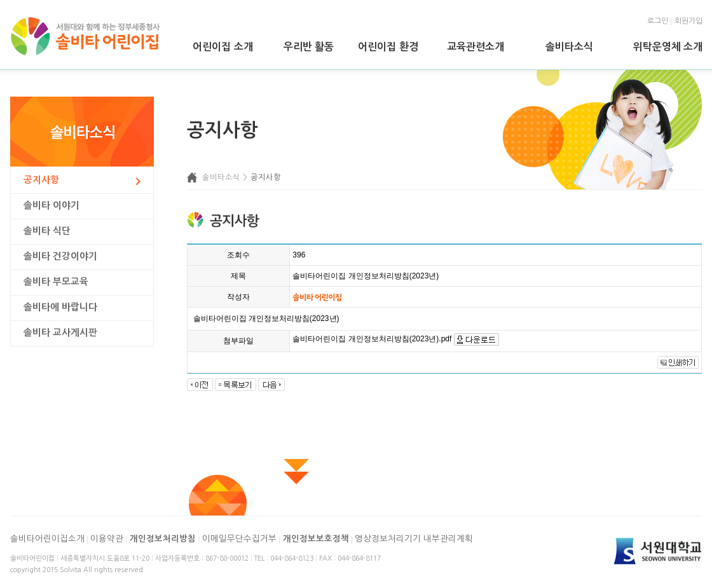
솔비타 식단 (47, 231)
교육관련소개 (476, 47)
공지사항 (41, 180)
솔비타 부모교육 (56, 282)
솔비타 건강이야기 (60, 256)
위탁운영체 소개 (668, 47)
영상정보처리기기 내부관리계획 (414, 539)
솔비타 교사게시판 (60, 332)
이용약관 (107, 539)
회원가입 (688, 21)
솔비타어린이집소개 (47, 539)
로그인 (658, 21)
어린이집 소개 (222, 47)
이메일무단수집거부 (239, 539)
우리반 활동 (309, 47)
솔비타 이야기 (51, 205)
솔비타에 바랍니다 (60, 307)
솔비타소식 (569, 47)
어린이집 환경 (388, 47)
